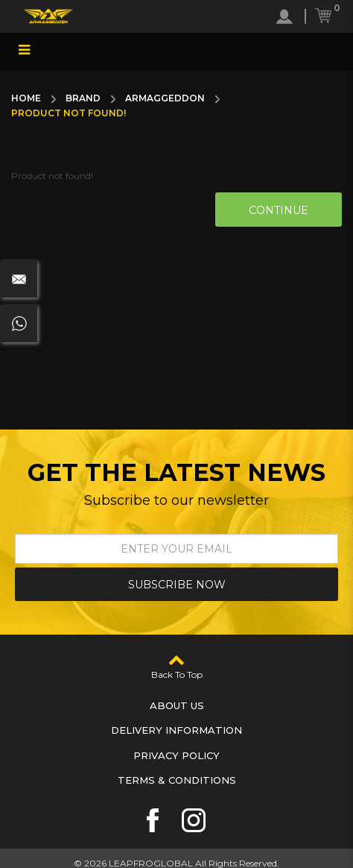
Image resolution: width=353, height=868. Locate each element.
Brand (83, 98)
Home (26, 98)
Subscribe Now (177, 585)
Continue (279, 210)
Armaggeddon (165, 98)
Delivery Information (176, 730)
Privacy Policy (176, 755)
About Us (177, 705)
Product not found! (69, 113)
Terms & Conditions (177, 780)
